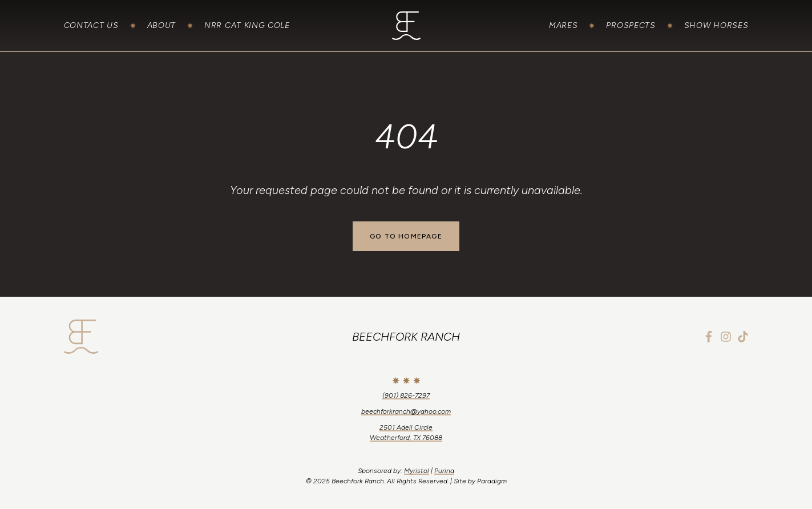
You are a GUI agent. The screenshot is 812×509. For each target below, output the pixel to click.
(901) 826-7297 (406, 395)
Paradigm (492, 481)
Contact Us (91, 25)
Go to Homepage (406, 236)
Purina (444, 471)
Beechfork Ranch (406, 337)
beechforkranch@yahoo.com (406, 411)
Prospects (631, 25)
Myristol (417, 471)
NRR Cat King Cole (247, 25)
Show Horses (716, 25)
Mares (563, 25)
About (162, 25)
